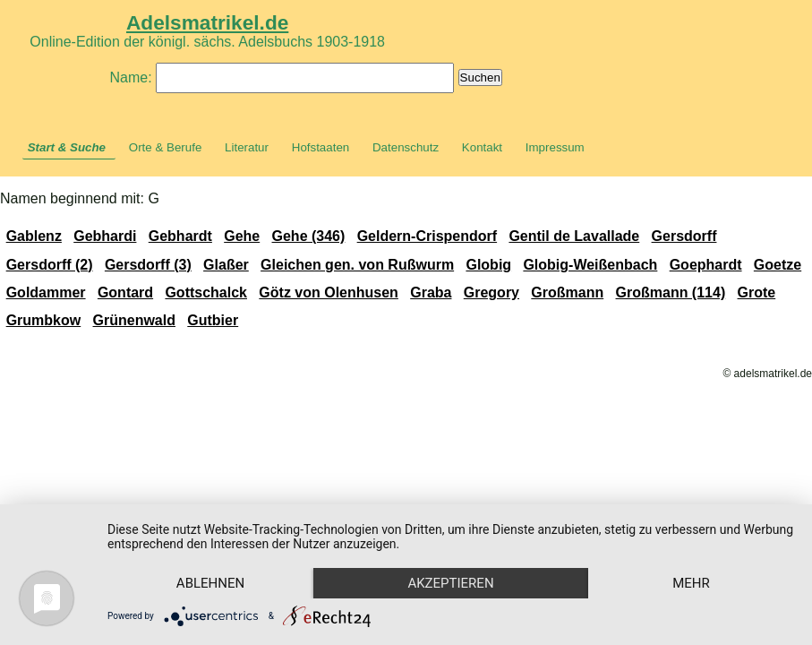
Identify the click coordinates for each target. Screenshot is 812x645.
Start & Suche (67, 147)
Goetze (778, 265)
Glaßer (226, 265)
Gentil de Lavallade (574, 236)
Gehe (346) (309, 236)
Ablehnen (210, 583)
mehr (691, 583)
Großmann (567, 292)
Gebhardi (105, 236)
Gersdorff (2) (50, 265)
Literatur (247, 147)
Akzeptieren (450, 583)
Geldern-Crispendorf (427, 236)
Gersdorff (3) (148, 265)
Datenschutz (406, 147)
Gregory (491, 292)
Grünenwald (134, 320)
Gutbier (213, 320)
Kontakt (482, 147)
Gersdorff (684, 236)
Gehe (242, 236)
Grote (757, 292)
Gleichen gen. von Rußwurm (357, 265)
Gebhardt (180, 236)
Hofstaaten (321, 147)
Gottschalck (206, 292)
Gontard (125, 292)
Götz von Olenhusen (329, 292)
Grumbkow (44, 320)
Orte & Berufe (166, 147)
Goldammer (46, 292)
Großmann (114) (671, 292)
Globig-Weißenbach (590, 265)
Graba (431, 292)
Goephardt (706, 265)
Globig (488, 265)
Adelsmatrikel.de (207, 22)
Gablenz (34, 236)
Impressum (555, 147)
